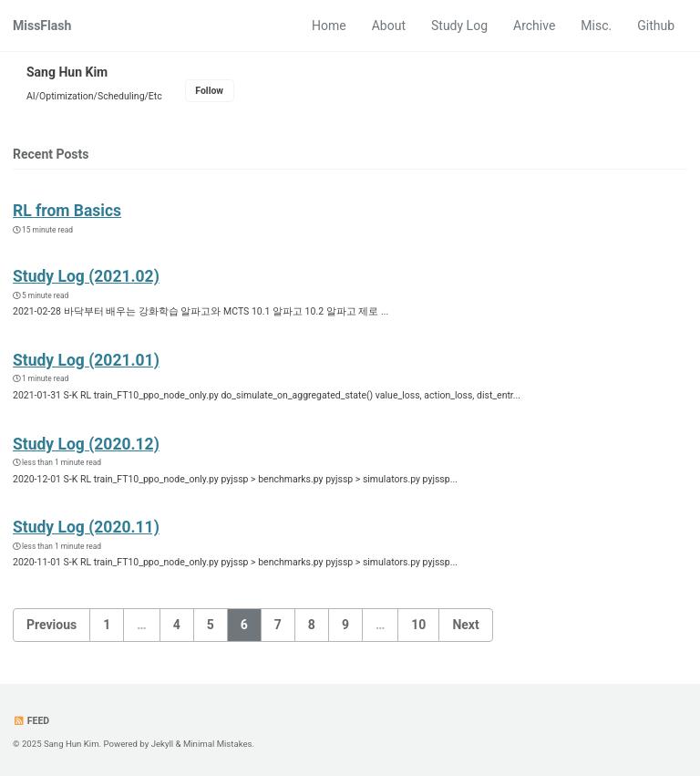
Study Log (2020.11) (86, 527)
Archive (534, 26)
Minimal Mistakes (218, 744)
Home (329, 26)
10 (418, 625)
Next (465, 625)
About (389, 26)
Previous (51, 625)
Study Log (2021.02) (86, 276)
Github (656, 26)
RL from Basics (67, 211)
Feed (31, 721)
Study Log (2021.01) (86, 360)
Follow (209, 91)
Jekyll (163, 744)
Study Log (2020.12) (86, 444)
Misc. (596, 26)
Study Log (459, 26)
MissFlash (42, 26)
